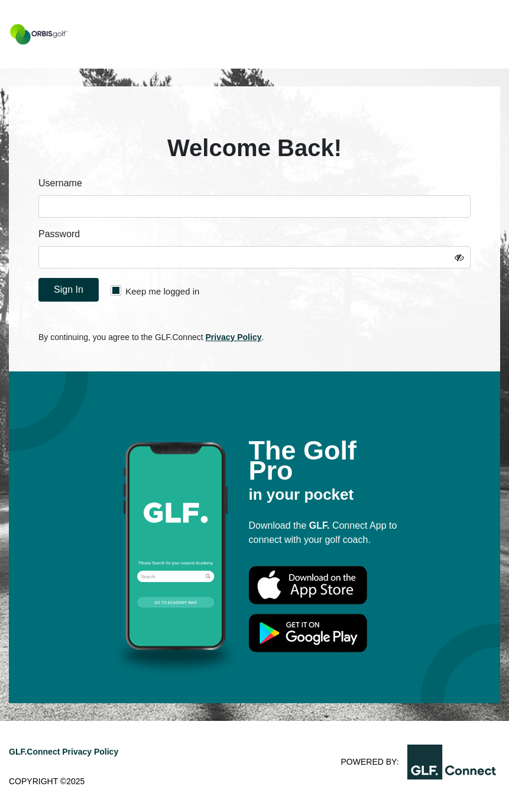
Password (59, 234)
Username (60, 183)
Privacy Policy (234, 337)
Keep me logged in (155, 291)
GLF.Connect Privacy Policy (64, 752)
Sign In (69, 289)
